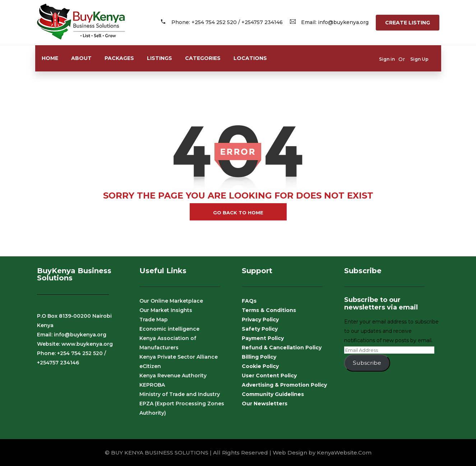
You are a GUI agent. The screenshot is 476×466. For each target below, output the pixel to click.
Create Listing (408, 23)
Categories (203, 58)
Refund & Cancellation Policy (282, 348)
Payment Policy (263, 338)
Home (50, 58)
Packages (119, 58)
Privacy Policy (260, 320)
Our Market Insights (166, 310)
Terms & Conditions (269, 310)
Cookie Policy (260, 366)
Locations (250, 58)
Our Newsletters (265, 404)
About (81, 58)
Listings (160, 58)
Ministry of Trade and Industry (180, 394)
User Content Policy (269, 376)
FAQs (249, 301)
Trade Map (154, 320)
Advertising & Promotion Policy (284, 385)
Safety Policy (260, 329)
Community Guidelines (273, 394)
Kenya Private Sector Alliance (179, 357)
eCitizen (150, 366)
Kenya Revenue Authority (173, 376)
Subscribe (367, 363)
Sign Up (419, 59)
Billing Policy (259, 357)
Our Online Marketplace (171, 301)
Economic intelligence (169, 329)
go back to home (238, 213)
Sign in (387, 59)
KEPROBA (152, 385)
